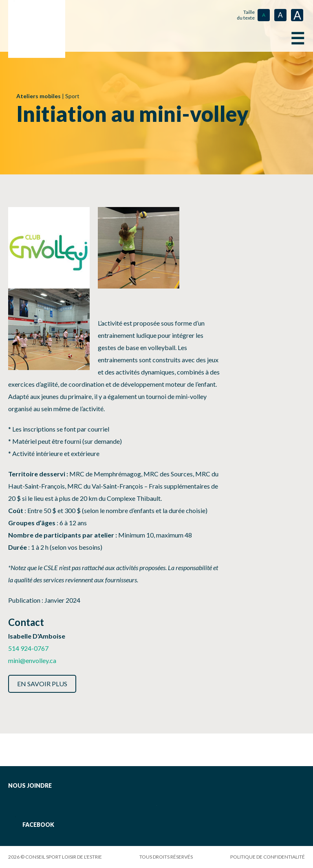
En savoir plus (42, 684)
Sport (72, 96)
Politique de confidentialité (268, 857)
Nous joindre (30, 785)
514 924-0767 (28, 648)
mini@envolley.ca (32, 660)
